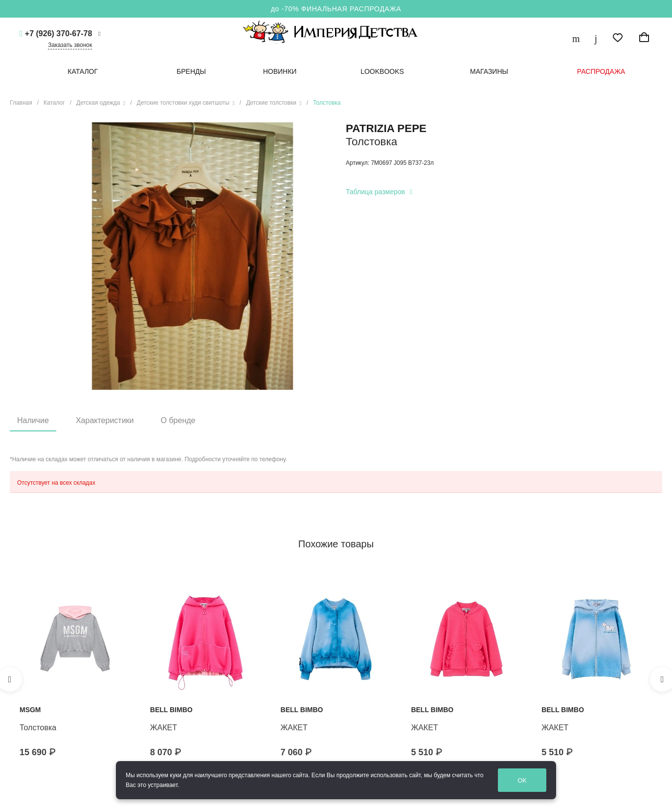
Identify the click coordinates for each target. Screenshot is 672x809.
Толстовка (38, 728)
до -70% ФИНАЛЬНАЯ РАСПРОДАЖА (336, 9)
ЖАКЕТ (164, 728)
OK (524, 780)
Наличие (33, 420)
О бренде (178, 420)
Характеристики (105, 420)
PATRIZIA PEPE (386, 128)
